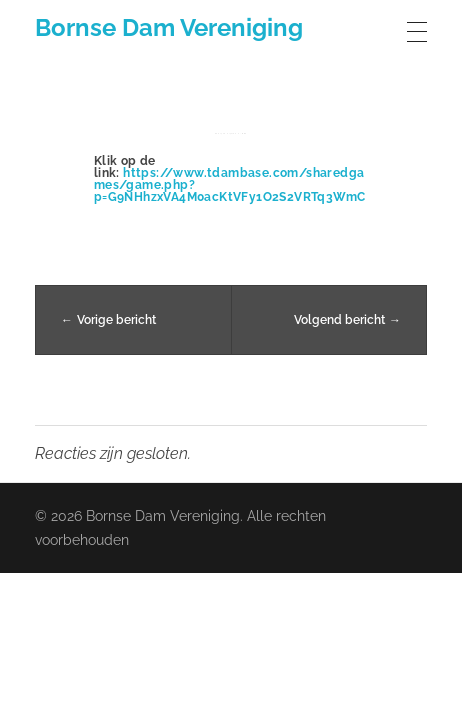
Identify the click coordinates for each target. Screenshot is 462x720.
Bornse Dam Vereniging (169, 27)
